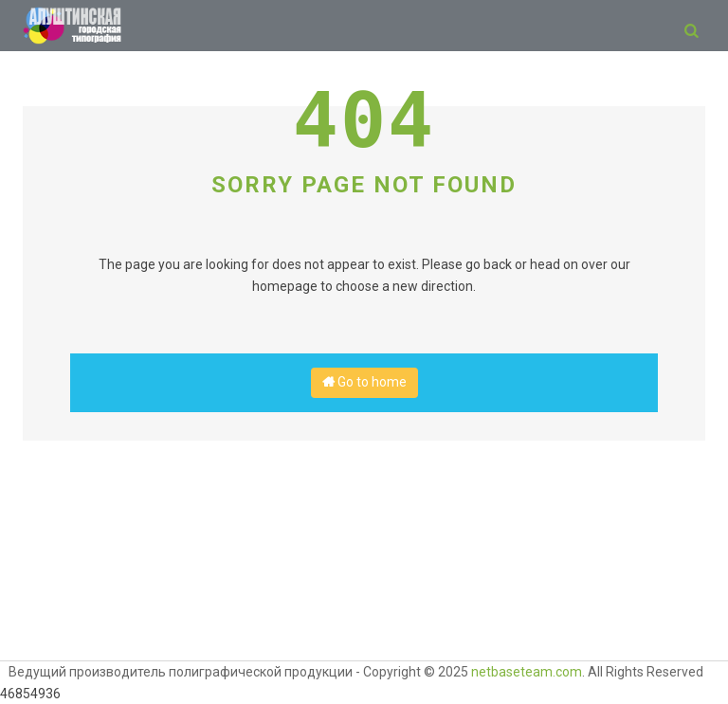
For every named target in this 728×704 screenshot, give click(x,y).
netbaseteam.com (527, 672)
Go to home (364, 382)
